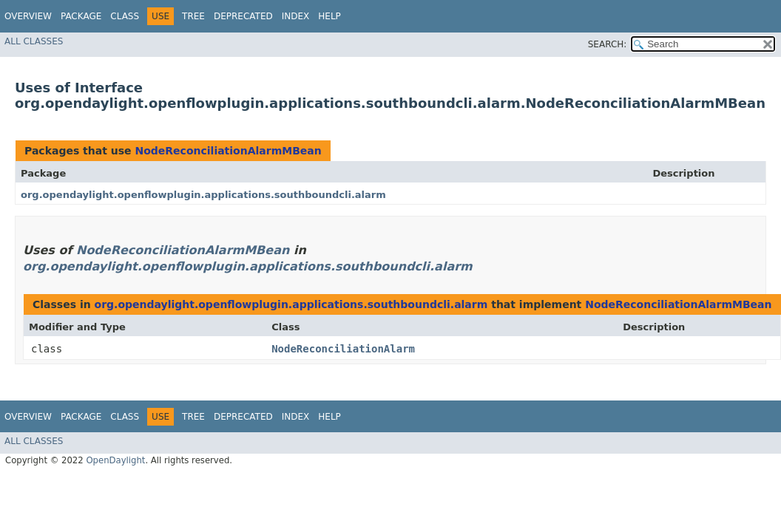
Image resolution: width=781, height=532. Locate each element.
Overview (28, 16)
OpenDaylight (115, 460)
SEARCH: (608, 44)
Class (125, 16)
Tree (193, 16)
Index (296, 16)
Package (81, 16)
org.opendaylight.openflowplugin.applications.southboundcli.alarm (203, 195)
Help (329, 16)
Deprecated (243, 16)
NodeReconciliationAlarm (343, 349)
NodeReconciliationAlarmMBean (228, 151)
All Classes (34, 41)
